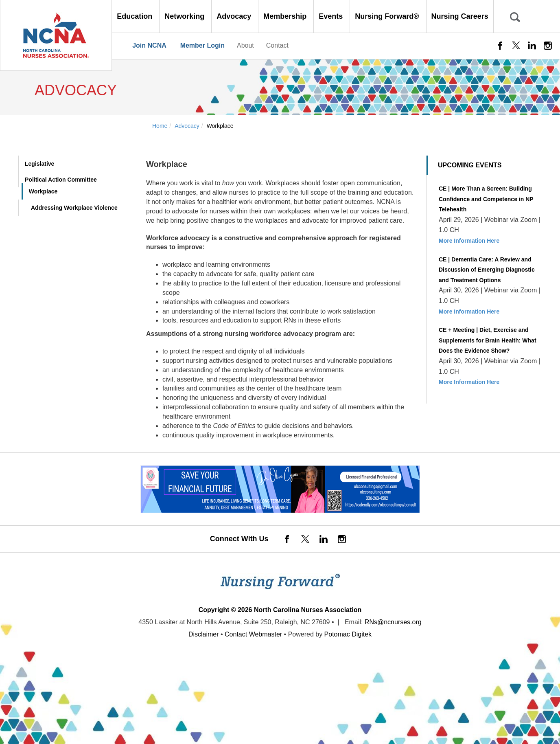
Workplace (43, 191)
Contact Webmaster (253, 634)
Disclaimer (204, 634)
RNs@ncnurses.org (393, 622)
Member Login (202, 45)
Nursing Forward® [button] (388, 16)
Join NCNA (149, 45)
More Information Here (469, 241)
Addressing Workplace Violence (74, 208)
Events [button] (332, 16)
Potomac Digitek (348, 634)
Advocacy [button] (235, 16)
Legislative (39, 164)
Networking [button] (185, 16)
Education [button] (136, 16)
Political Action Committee (61, 180)
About (245, 45)
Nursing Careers (460, 16)
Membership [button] (286, 16)
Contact (277, 45)
